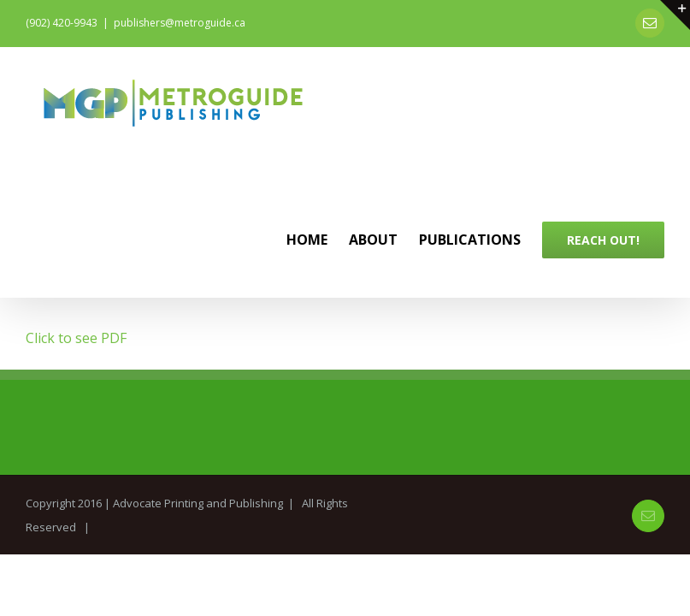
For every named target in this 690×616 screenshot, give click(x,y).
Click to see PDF (76, 338)
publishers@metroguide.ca (180, 23)
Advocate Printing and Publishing (198, 503)
